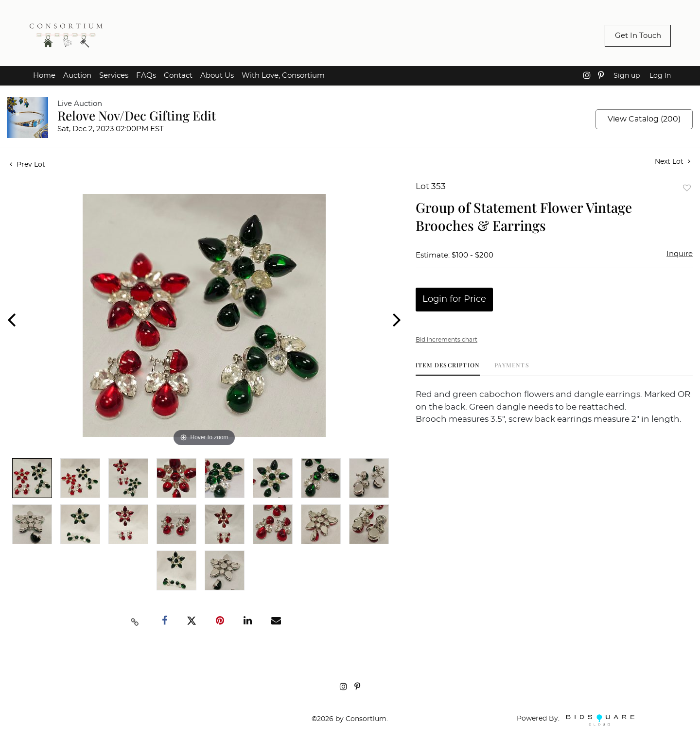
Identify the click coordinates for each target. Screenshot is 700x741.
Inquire (680, 254)
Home (44, 76)
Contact (178, 76)
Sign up (627, 76)
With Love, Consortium (283, 76)
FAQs (146, 76)
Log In (660, 76)
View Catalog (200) (644, 119)
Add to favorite (687, 188)
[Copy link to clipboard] (135, 621)
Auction (77, 76)
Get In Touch (638, 36)
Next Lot (673, 162)
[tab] (448, 369)
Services (114, 76)
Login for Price (454, 299)
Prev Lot (27, 165)
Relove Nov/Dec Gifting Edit (137, 115)
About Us (217, 76)
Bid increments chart (446, 340)
